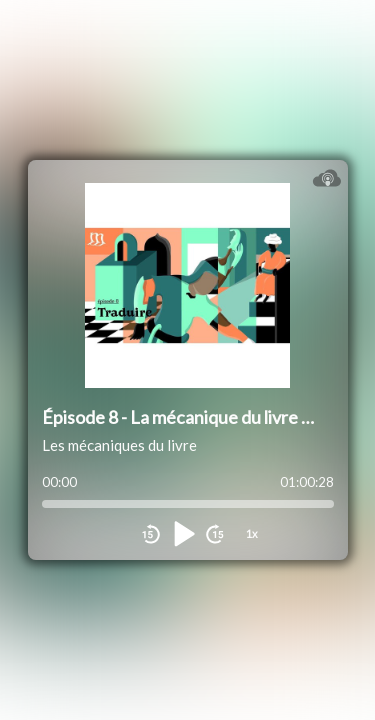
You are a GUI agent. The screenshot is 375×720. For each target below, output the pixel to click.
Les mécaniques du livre (119, 445)
